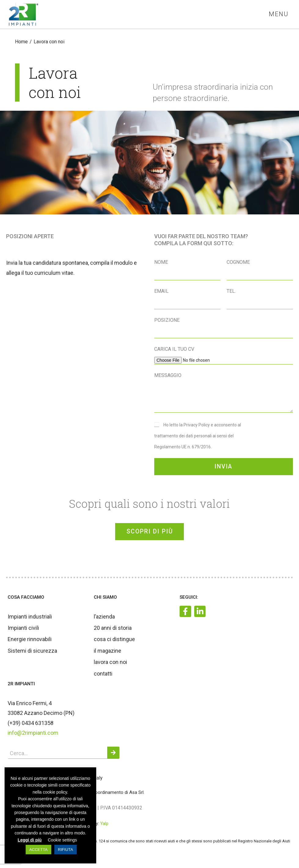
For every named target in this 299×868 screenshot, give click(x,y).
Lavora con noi (49, 42)
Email (161, 291)
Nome (161, 262)
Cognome (238, 262)
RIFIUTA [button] (66, 850)
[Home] (21, 42)
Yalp (104, 827)
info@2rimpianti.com (33, 735)
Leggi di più (30, 840)
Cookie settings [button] (62, 840)
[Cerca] (113, 756)
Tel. (231, 291)
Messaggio (168, 376)
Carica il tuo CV (174, 349)
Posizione (167, 320)
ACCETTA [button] (38, 850)
